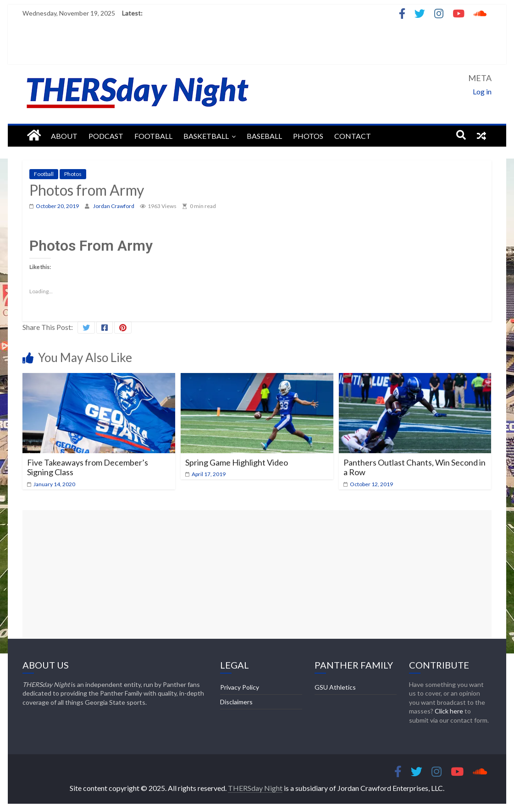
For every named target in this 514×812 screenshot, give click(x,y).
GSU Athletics (335, 687)
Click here (449, 711)
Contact (353, 136)
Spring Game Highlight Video (237, 462)
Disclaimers (236, 702)
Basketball (206, 136)
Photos (308, 136)
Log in (482, 91)
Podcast (106, 136)
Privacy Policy (240, 687)
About (64, 136)
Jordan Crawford (114, 206)
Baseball (264, 136)
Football (153, 136)
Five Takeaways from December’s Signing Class (88, 467)
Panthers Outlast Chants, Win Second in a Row (415, 467)
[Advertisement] (257, 574)
